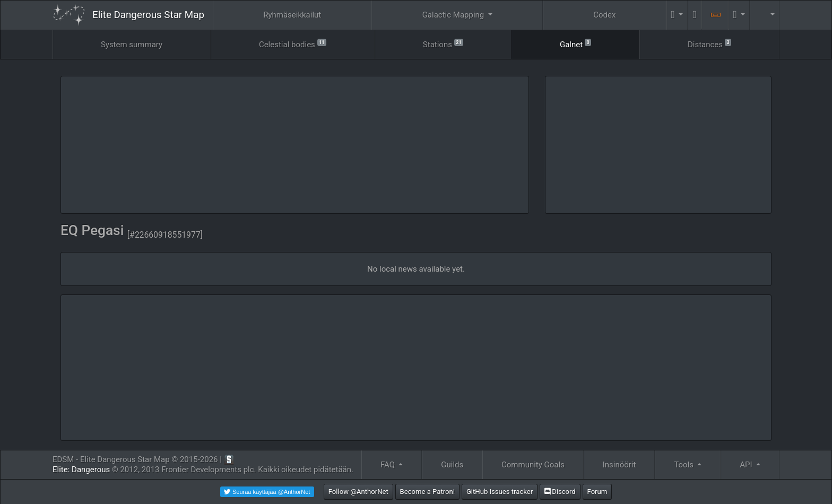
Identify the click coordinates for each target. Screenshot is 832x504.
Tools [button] (684, 465)
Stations (443, 44)
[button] (677, 15)
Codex (604, 15)
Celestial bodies (293, 44)
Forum (597, 492)
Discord (560, 492)
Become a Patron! (428, 492)
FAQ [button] (389, 465)
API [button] (747, 465)
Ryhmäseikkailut (292, 15)
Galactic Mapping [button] (454, 15)
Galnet (575, 44)
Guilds (452, 465)
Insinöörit (619, 465)
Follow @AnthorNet (358, 492)
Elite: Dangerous (81, 470)
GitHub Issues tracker (500, 492)
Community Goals (533, 465)
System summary (132, 45)
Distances (709, 44)
